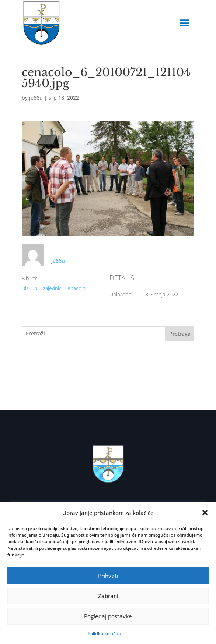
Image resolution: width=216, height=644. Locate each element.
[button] (205, 513)
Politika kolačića (104, 634)
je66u (36, 98)
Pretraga (180, 334)
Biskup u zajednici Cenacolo (54, 288)
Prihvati (108, 576)
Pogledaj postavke (108, 616)
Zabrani (108, 596)
